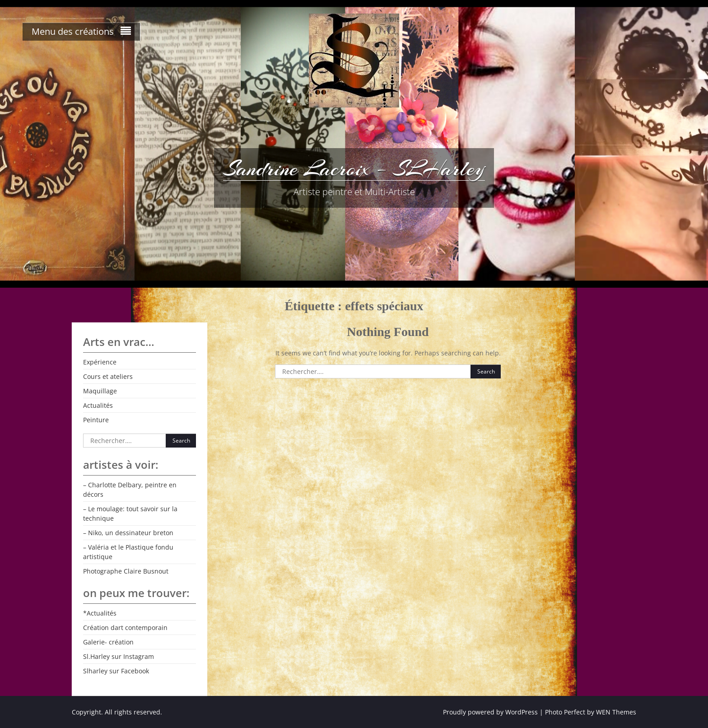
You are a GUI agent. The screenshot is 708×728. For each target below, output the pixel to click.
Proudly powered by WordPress (490, 712)
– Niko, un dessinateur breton (128, 533)
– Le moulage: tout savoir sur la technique (130, 513)
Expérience (100, 362)
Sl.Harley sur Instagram (119, 656)
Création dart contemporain (125, 628)
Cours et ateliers (108, 376)
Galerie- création (108, 642)
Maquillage (100, 391)
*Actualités (100, 613)
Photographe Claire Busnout (126, 571)
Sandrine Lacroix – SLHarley (354, 168)
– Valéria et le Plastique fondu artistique (128, 552)
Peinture (96, 420)
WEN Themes (616, 712)
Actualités (98, 405)
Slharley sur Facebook (116, 671)
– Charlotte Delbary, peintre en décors (130, 490)
